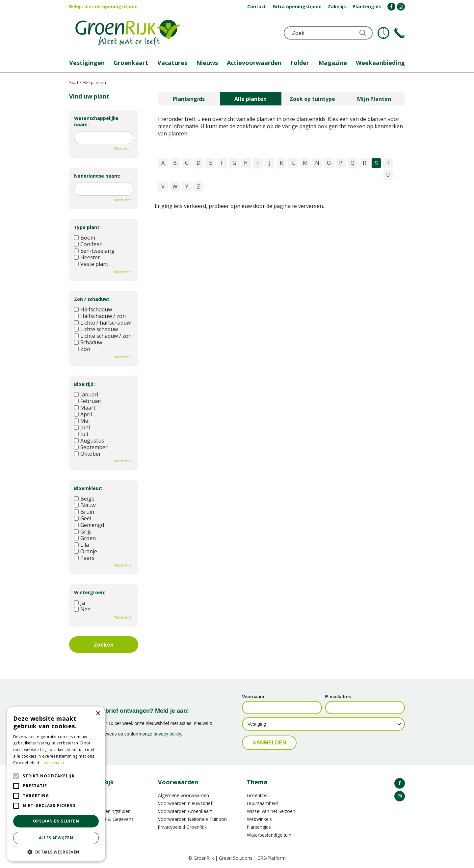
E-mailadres (338, 697)
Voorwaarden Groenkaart (185, 811)
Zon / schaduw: (92, 299)
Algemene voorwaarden (184, 795)
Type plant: (87, 227)
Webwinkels (259, 819)
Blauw (85, 505)
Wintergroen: (90, 592)
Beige (84, 499)
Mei (82, 421)
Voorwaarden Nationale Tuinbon (192, 819)
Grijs (83, 532)
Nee (82, 609)
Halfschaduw (93, 309)
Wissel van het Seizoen (271, 811)
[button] (56, 852)
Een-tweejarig (94, 251)
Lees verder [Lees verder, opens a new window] (53, 763)
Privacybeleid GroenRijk (182, 827)
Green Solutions (236, 858)
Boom (85, 238)
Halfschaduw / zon (100, 316)
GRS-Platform (272, 858)
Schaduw (88, 342)
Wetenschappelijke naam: (96, 121)
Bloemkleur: (88, 488)
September (91, 447)
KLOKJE (383, 33)
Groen (85, 538)
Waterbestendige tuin (269, 835)
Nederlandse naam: (97, 176)
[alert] (56, 784)
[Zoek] (328, 33)
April (83, 414)
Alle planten (250, 99)
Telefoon (400, 33)
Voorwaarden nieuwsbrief (185, 803)
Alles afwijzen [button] (56, 838)
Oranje (86, 551)
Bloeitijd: (84, 384)
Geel (83, 518)
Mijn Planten (374, 99)
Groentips (257, 795)
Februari (88, 401)
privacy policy (167, 734)
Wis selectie (123, 149)
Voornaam (253, 697)
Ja (79, 603)
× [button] (98, 714)
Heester (87, 257)
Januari (86, 394)
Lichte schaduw (96, 329)
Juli (81, 434)
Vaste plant (91, 264)
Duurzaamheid (262, 803)
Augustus (89, 441)
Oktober (88, 454)
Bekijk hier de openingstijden (103, 6)
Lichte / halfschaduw (102, 323)
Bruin (84, 512)
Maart (85, 408)
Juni (82, 427)
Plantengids (189, 99)
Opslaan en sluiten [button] (56, 821)
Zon (82, 349)
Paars (84, 558)
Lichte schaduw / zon (103, 336)
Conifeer (88, 244)
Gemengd (89, 525)
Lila (81, 545)
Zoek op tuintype (312, 99)
